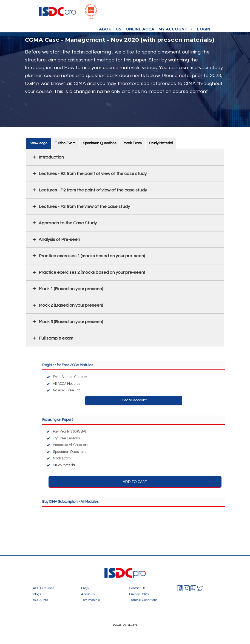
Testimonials (90, 600)
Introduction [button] (48, 157)
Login (204, 29)
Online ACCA (140, 29)
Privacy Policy (139, 594)
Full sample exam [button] (52, 338)
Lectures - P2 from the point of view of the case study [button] (89, 190)
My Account (176, 29)
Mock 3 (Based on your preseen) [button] (67, 322)
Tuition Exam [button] (65, 143)
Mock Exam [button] (133, 143)
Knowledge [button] (39, 143)
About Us (110, 29)
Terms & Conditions (143, 600)
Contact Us (137, 588)
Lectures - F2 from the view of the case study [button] (81, 207)
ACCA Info (40, 600)
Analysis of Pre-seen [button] (56, 239)
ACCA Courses (44, 588)
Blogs (37, 594)
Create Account (134, 400)
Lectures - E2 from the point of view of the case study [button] (89, 174)
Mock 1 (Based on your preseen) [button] (67, 289)
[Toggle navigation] (212, 13)
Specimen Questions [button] (100, 143)
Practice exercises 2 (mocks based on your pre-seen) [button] (88, 272)
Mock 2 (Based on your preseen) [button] (67, 305)
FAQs (85, 588)
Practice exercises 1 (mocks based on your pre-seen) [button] (88, 256)
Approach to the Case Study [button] (64, 223)
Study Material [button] (161, 143)
